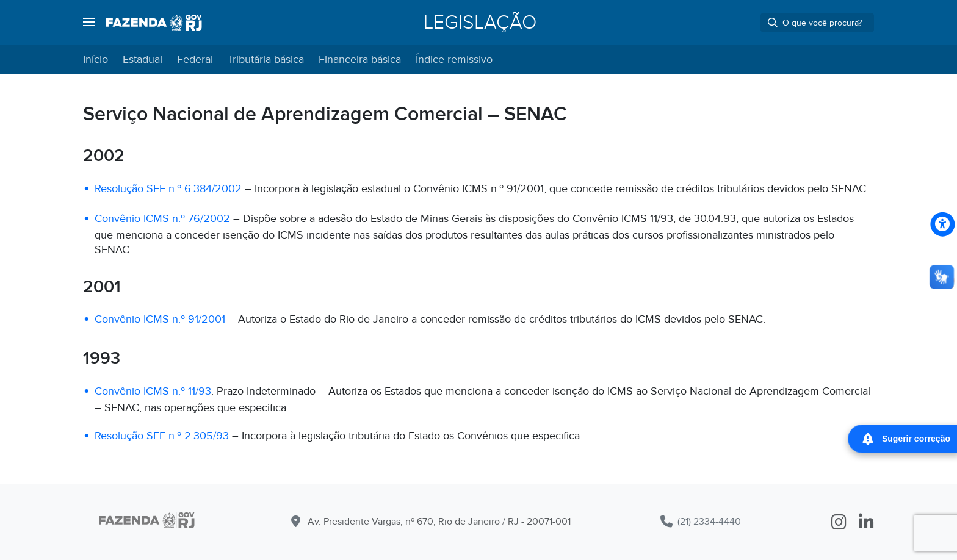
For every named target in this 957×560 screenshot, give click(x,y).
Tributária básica (266, 59)
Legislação (480, 23)
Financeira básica (360, 59)
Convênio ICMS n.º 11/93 (153, 391)
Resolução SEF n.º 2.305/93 (162, 436)
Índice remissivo (454, 59)
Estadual (143, 59)
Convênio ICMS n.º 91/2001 (160, 319)
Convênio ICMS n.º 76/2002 (162, 219)
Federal (195, 59)
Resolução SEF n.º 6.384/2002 (168, 189)
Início (96, 59)
